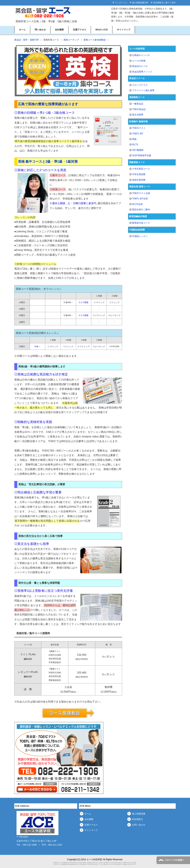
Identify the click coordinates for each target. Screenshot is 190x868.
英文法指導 (138, 115)
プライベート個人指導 (143, 90)
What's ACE (102, 30)
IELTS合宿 (137, 204)
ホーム (22, 30)
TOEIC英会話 (139, 109)
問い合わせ (40, 30)
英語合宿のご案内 (141, 210)
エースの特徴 (139, 61)
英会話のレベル (140, 66)
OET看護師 (138, 150)
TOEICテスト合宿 (141, 193)
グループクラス (140, 85)
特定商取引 (137, 819)
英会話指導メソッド (142, 72)
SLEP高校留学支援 (142, 155)
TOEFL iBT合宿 (140, 199)
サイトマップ (124, 30)
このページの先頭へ (174, 860)
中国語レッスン (140, 236)
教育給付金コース (141, 223)
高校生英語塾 (139, 180)
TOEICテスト (139, 128)
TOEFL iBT (138, 134)
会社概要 (59, 30)
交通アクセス (80, 30)
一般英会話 (138, 104)
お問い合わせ (139, 825)
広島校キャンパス (141, 55)
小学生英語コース (141, 169)
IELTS (135, 145)
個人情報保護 (139, 814)
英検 (134, 139)
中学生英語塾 (139, 174)
